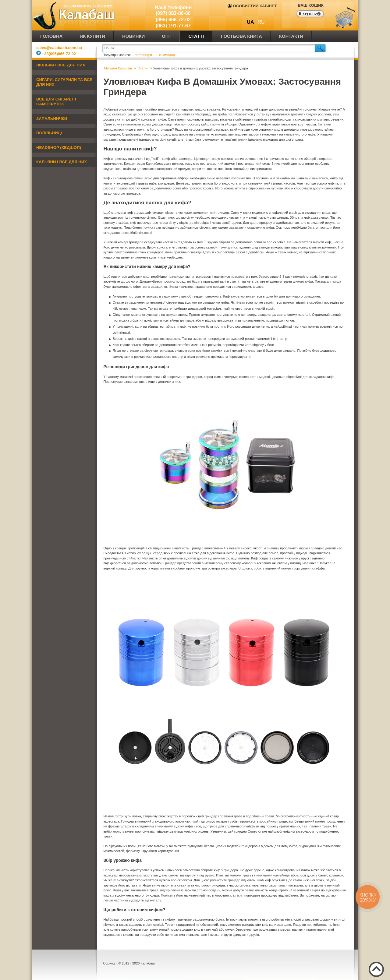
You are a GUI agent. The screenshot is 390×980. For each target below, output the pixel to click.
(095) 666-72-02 (173, 20)
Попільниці (49, 133)
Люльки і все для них (61, 65)
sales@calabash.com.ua (59, 48)
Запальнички (52, 119)
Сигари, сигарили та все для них (64, 82)
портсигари (144, 55)
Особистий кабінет (252, 6)
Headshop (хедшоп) (59, 148)
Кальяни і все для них (62, 162)
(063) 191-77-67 (173, 26)
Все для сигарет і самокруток (56, 102)
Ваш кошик (310, 5)
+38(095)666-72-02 (56, 54)
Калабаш (74, 15)
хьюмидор (167, 55)
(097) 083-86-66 (173, 13)
